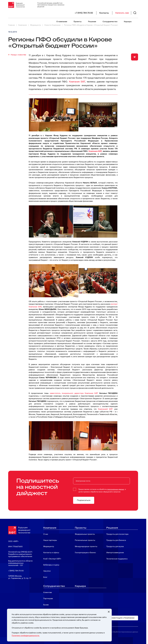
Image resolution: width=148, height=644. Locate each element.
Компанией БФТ (105, 409)
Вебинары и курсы (51, 565)
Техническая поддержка (117, 559)
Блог (45, 577)
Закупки (47, 571)
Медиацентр (49, 546)
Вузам (46, 605)
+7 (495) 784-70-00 (84, 13)
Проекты (78, 22)
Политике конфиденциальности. (26, 636)
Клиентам (48, 592)
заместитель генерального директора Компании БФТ (74, 393)
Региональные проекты (85, 540)
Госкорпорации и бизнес (85, 553)
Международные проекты (86, 546)
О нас (46, 534)
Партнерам (48, 598)
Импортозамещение (115, 553)
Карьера (128, 22)
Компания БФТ (77, 82)
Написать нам (122, 13)
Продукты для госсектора (117, 534)
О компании (62, 22)
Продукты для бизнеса (116, 540)
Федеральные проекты (85, 534)
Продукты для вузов (115, 546)
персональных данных (116, 489)
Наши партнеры (50, 540)
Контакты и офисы (51, 553)
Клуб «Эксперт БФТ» (52, 559)
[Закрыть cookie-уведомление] (109, 612)
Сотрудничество (110, 22)
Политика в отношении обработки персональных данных (117, 632)
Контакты (104, 13)
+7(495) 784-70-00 (16, 571)
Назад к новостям (18, 55)
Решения (92, 22)
